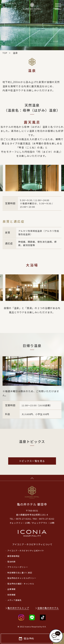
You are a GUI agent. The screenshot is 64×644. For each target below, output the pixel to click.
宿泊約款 (11, 562)
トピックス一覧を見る (32, 461)
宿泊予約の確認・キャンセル (21, 584)
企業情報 (11, 589)
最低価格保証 (13, 556)
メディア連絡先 (14, 600)
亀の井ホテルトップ (18, 608)
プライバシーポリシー (18, 567)
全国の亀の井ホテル (48, 608)
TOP (5, 53)
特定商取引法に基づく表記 (20, 573)
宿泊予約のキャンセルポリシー (22, 578)
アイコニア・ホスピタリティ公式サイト (26, 550)
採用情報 (11, 595)
